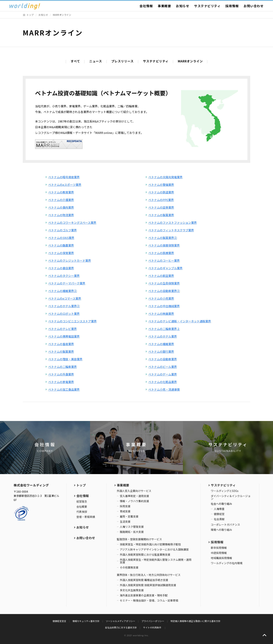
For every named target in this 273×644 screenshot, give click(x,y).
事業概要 (164, 6)
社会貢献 (219, 519)
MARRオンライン (190, 61)
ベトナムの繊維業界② (63, 291)
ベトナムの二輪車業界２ (164, 329)
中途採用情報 (219, 553)
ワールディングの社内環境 (227, 563)
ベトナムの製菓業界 (161, 215)
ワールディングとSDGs (225, 491)
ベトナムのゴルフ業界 (63, 230)
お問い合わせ (254, 6)
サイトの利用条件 (153, 627)
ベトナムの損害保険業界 (164, 245)
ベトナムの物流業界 (61, 215)
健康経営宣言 (59, 621)
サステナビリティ (207, 6)
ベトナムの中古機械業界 (164, 306)
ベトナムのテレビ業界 (63, 329)
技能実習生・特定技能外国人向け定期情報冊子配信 (150, 544)
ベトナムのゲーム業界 (163, 374)
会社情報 (146, 6)
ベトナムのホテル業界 (163, 336)
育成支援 (125, 511)
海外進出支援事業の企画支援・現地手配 (144, 595)
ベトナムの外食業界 (61, 374)
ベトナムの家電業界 (61, 382)
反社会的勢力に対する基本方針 (121, 627)
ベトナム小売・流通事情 (164, 389)
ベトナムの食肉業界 (61, 207)
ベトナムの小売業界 (161, 298)
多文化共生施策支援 (132, 590)
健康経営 (219, 514)
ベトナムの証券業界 (161, 207)
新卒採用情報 (219, 548)
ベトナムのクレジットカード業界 (70, 260)
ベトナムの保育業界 (61, 253)
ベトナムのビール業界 (163, 367)
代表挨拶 (82, 512)
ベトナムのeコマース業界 (65, 298)
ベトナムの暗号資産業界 (64, 177)
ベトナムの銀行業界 (161, 351)
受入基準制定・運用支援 (134, 496)
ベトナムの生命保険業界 (164, 283)
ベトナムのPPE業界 (161, 200)
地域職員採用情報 (221, 558)
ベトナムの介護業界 (61, 200)
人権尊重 (219, 509)
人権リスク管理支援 (132, 527)
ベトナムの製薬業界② (163, 238)
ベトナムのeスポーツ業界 (65, 185)
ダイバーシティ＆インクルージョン (231, 497)
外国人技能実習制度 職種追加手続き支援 (144, 580)
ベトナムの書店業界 (61, 268)
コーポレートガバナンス (225, 525)
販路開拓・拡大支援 (132, 532)
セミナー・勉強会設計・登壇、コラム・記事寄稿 (149, 600)
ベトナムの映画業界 (161, 314)
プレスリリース (122, 61)
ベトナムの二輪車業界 (63, 367)
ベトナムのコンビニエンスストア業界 (73, 321)
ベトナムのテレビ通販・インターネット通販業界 (180, 321)
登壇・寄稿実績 (86, 517)
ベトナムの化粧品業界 (163, 382)
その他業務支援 (129, 567)
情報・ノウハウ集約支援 (134, 501)
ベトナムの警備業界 (161, 185)
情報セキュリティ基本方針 (86, 621)
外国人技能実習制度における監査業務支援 (145, 554)
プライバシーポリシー (153, 621)
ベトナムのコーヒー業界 (164, 260)
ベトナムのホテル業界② (64, 306)
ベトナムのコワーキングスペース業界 (72, 223)
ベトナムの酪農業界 (61, 245)
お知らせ (183, 6)
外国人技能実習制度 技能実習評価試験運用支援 (148, 585)
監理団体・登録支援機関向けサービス (139, 539)
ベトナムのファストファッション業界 (173, 223)
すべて (75, 61)
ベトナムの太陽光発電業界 (166, 177)
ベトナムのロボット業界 (64, 314)
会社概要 (82, 507)
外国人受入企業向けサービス (134, 491)
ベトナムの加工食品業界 (64, 389)
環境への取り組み (221, 530)
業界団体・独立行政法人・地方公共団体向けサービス (149, 575)
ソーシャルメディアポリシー (120, 621)
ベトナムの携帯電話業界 (64, 336)
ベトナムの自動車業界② (164, 291)
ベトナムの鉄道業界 (161, 192)
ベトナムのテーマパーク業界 (67, 283)
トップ (30, 15)
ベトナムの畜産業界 (61, 344)
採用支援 (125, 506)
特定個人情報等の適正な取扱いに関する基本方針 (195, 621)
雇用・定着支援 (129, 516)
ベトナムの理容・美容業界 (65, 359)
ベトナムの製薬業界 (61, 351)
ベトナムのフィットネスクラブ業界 (171, 230)
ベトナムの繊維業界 (161, 344)
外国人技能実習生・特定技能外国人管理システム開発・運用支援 (156, 561)
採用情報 (232, 6)
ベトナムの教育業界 (61, 192)
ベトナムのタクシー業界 (64, 276)
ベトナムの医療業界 (161, 253)
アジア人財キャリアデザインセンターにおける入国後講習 (154, 549)
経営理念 (82, 501)
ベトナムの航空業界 (161, 276)
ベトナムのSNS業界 (61, 238)
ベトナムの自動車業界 (163, 359)
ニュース (96, 61)
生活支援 (125, 521)
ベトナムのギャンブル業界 (166, 268)
